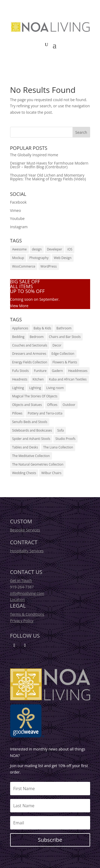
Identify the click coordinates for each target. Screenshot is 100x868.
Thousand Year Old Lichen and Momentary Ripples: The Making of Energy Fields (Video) (48, 177)
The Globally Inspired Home (34, 155)
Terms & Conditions (27, 614)
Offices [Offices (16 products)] (52, 405)
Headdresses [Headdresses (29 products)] (78, 371)
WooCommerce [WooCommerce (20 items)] (24, 266)
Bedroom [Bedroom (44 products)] (37, 337)
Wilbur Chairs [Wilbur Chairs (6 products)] (51, 473)
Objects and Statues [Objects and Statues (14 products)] (27, 405)
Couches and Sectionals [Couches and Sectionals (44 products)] (30, 345)
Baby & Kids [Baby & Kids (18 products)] (42, 328)
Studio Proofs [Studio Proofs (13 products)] (65, 439)
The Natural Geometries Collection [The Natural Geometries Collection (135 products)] (38, 464)
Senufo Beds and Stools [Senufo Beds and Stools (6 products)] (30, 422)
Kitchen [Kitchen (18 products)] (38, 379)
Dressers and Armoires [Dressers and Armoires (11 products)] (29, 354)
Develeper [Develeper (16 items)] (55, 249)
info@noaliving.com (27, 593)
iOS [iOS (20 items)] (70, 249)
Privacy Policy (22, 621)
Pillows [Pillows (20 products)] (17, 413)
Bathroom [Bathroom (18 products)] (64, 328)
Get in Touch (21, 580)
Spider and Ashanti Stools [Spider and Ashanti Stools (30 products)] (31, 439)
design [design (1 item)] (37, 249)
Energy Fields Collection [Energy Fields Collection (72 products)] (30, 362)
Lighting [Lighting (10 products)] (35, 388)
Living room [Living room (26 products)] (55, 388)
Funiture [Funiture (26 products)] (40, 371)
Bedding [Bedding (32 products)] (18, 337)
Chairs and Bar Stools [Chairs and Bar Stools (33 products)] (65, 337)
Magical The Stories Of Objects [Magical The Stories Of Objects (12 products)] (35, 396)
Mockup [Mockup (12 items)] (18, 258)
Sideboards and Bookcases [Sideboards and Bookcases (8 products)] (32, 430)
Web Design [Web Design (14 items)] (63, 258)
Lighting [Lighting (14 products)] (18, 388)
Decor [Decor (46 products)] (57, 345)
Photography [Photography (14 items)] (39, 258)
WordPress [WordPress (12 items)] (49, 266)
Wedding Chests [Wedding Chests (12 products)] (24, 473)
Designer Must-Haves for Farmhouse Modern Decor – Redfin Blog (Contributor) (49, 165)
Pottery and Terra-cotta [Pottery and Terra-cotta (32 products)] (45, 413)
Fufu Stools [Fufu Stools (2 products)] (21, 371)
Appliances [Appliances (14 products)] (20, 328)
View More (19, 306)
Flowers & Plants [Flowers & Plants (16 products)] (65, 362)
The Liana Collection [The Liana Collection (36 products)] (58, 447)
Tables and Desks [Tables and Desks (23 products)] (25, 447)
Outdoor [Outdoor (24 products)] (69, 405)
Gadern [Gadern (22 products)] (57, 371)
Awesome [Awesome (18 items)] (19, 249)
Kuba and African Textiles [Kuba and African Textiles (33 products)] (68, 379)
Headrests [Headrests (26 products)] (20, 379)
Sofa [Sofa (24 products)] (61, 430)
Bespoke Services (25, 530)
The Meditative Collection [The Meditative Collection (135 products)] (31, 456)
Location (18, 599)
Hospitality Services (27, 551)
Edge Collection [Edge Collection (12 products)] (63, 354)
